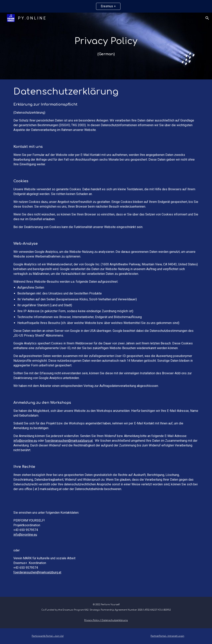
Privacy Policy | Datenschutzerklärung (106, 620)
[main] (106, 46)
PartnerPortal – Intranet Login (167, 636)
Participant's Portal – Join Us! (48, 636)
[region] (106, 6)
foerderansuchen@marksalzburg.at (69, 441)
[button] (207, 18)
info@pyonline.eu (25, 441)
